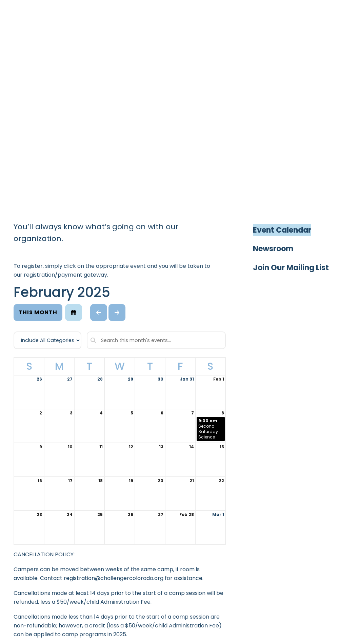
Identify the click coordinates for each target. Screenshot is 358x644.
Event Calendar (282, 230)
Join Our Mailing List (291, 268)
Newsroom (273, 249)
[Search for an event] (156, 340)
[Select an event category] (47, 340)
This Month (38, 312)
